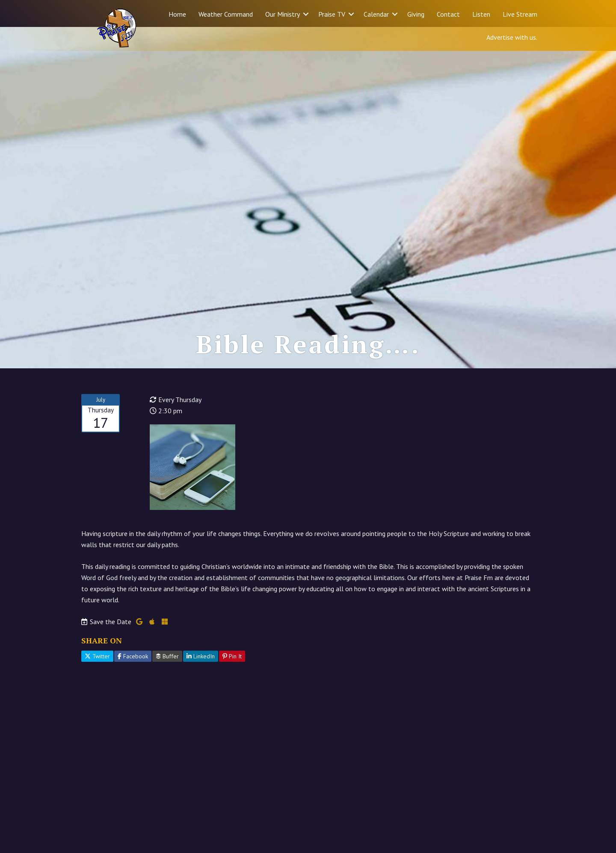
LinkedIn (201, 680)
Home (177, 14)
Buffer (167, 680)
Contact (448, 14)
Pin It (232, 680)
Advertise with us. (512, 37)
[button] (306, 14)
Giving (416, 14)
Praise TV (332, 14)
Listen (481, 14)
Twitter (97, 680)
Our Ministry (283, 14)
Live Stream (520, 14)
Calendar (376, 14)
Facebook (133, 680)
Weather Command (226, 14)
